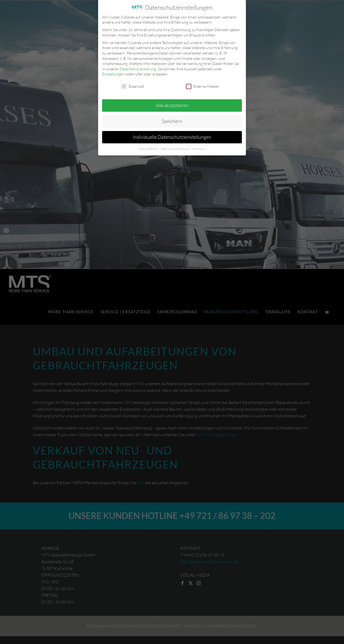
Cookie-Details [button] (148, 147)
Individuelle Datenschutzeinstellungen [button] (172, 135)
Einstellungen (113, 72)
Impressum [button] (199, 147)
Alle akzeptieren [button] (172, 104)
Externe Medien (203, 85)
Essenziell (133, 85)
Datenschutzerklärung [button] (175, 147)
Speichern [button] (172, 119)
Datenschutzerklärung (138, 67)
